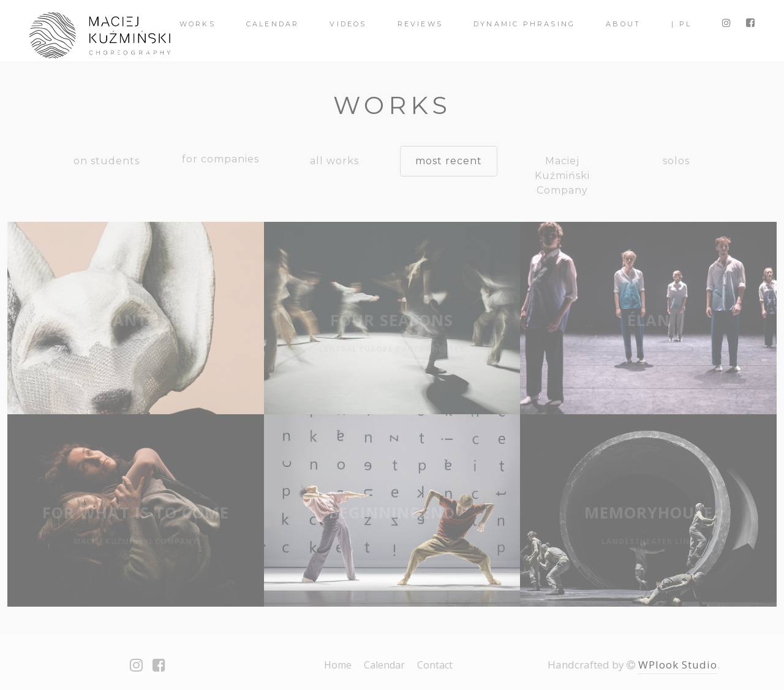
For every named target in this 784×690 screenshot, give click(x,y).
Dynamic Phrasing (524, 24)
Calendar (273, 24)
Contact (435, 665)
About (623, 24)
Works (198, 24)
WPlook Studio (678, 665)
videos (348, 24)
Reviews (420, 24)
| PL (681, 24)
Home (338, 665)
